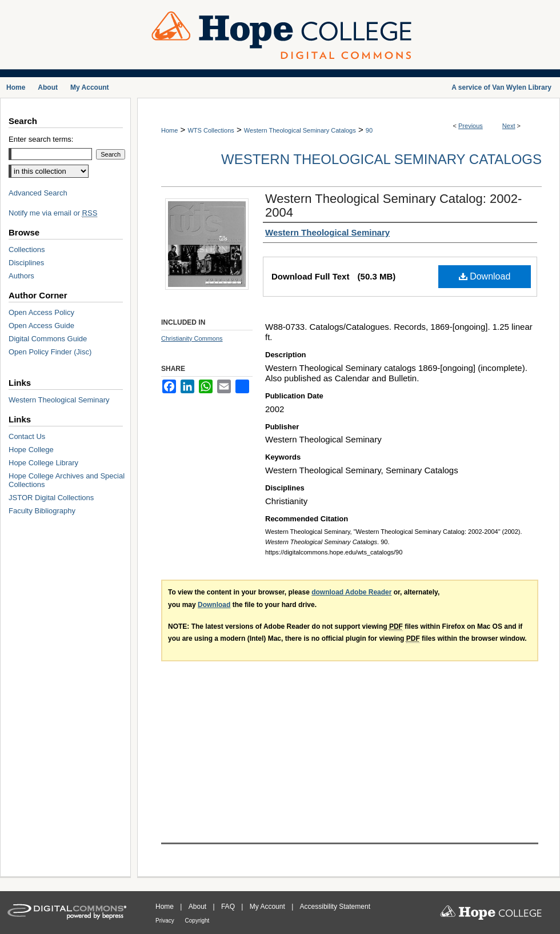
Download (485, 276)
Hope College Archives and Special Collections (67, 480)
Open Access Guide (41, 326)
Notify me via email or (53, 213)
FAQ (229, 907)
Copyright (197, 921)
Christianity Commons (192, 338)
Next (509, 126)
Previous (471, 126)
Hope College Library (43, 463)
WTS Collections (211, 130)
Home (169, 130)
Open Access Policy (41, 312)
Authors (21, 276)
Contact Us (27, 436)
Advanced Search (38, 193)
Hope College (31, 450)
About (199, 907)
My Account (268, 907)
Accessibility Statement (335, 907)
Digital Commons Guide (48, 339)
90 (369, 130)
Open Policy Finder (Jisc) (50, 352)
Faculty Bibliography (42, 511)
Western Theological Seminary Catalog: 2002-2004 (393, 205)
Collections (27, 250)
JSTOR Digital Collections (51, 498)
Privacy (166, 921)
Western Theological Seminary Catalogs (300, 130)
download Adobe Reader (351, 592)
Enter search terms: (41, 139)
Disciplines (26, 263)
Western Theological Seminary (59, 400)
